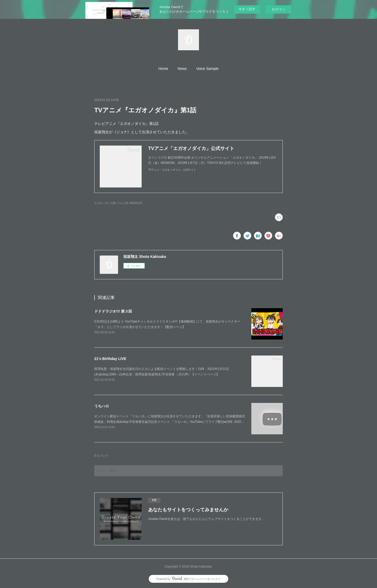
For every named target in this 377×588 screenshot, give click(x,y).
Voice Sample (207, 69)
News (182, 69)
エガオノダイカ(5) (105, 203)
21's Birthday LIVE (110, 359)
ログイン (279, 9)
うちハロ (102, 406)
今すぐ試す (247, 9)
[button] (163, 69)
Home (163, 69)
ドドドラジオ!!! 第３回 (113, 311)
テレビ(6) (123, 203)
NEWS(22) (136, 203)
